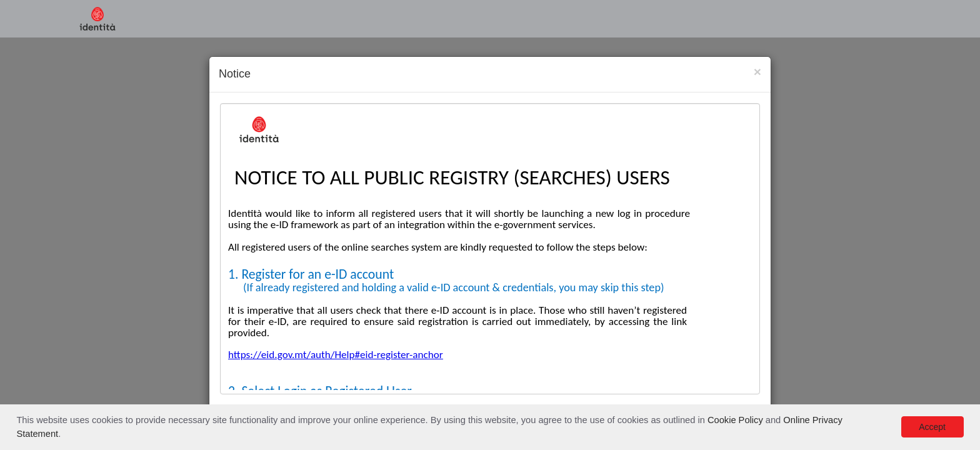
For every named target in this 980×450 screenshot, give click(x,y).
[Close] (757, 72)
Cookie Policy (735, 420)
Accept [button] (932, 427)
